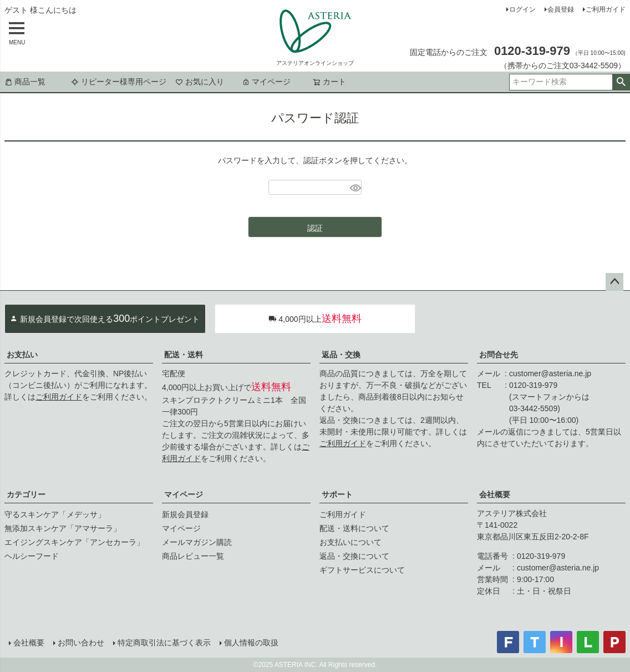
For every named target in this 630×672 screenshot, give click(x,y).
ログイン (522, 9)
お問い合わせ (81, 643)
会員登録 (561, 9)
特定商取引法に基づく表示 (164, 643)
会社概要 (495, 494)
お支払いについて (350, 542)
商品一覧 (25, 82)
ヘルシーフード (32, 556)
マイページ (266, 82)
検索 (621, 82)
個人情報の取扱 (251, 643)
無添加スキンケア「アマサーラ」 (63, 528)
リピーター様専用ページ (119, 82)
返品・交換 (341, 355)
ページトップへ (614, 282)
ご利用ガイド (606, 9)
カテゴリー (26, 494)
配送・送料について (354, 528)
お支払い (22, 355)
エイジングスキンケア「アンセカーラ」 (74, 542)
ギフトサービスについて (362, 570)
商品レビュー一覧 (193, 556)
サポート (337, 494)
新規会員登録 (185, 514)
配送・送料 (184, 355)
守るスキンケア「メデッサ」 (55, 514)
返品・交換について (354, 556)
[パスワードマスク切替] (354, 188)
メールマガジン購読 (197, 542)
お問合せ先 (499, 355)
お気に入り (200, 82)
